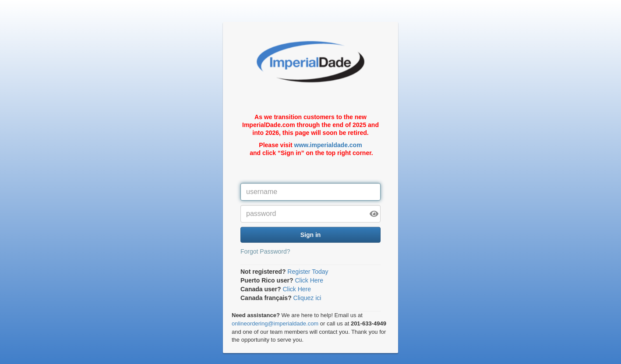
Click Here (309, 280)
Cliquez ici (307, 298)
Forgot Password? (265, 251)
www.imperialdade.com (328, 145)
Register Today (308, 272)
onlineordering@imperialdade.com (275, 323)
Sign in (311, 235)
